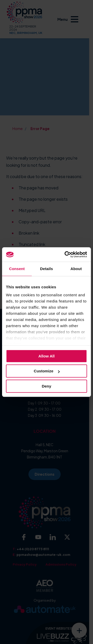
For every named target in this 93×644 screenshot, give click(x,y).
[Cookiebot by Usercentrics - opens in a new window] (66, 254)
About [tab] (76, 269)
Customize (47, 371)
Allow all (47, 356)
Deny (47, 386)
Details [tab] (47, 269)
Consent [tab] (17, 269)
